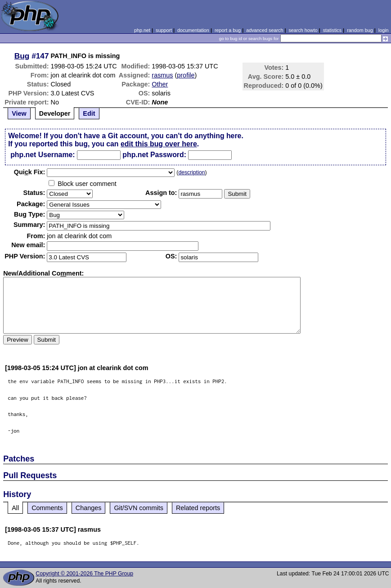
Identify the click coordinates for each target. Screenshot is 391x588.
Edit (89, 113)
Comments (47, 508)
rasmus (162, 75)
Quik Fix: (30, 172)
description (191, 172)
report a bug (228, 30)
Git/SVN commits (139, 508)
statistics (332, 30)
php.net (142, 30)
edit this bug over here (159, 144)
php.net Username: (43, 155)
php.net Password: (154, 155)
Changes (89, 508)
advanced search (265, 30)
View (19, 113)
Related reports (198, 508)
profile (186, 75)
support (164, 30)
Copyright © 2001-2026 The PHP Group (84, 574)
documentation (193, 30)
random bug (360, 30)
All (15, 508)
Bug (22, 56)
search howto (303, 30)
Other (160, 84)
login (384, 30)
